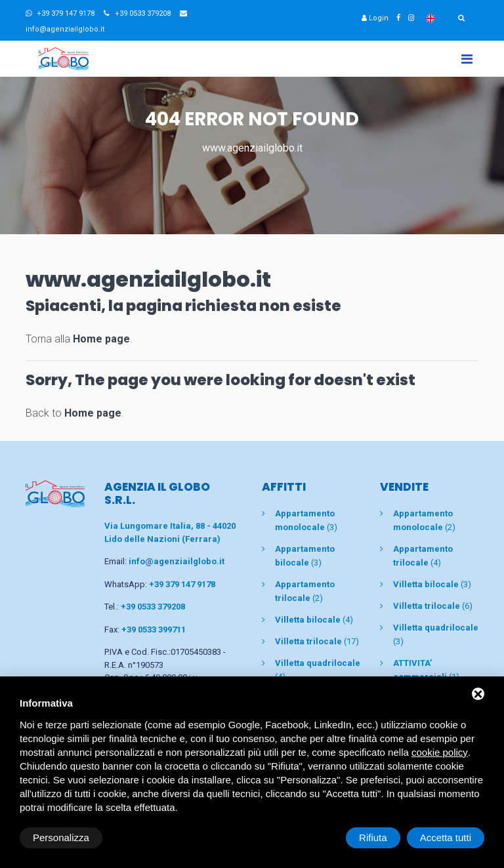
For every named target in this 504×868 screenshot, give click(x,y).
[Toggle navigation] (467, 59)
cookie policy (440, 752)
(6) (433, 606)
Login (375, 18)
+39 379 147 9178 (60, 13)
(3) (432, 584)
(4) (314, 620)
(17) (317, 641)
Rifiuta (373, 837)
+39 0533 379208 (137, 13)
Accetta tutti (446, 837)
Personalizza (61, 837)
